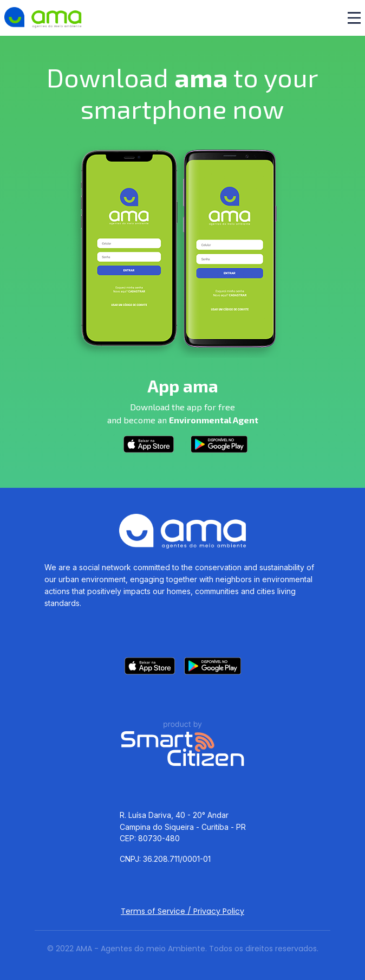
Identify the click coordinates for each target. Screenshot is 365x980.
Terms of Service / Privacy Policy (182, 911)
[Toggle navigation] (354, 18)
